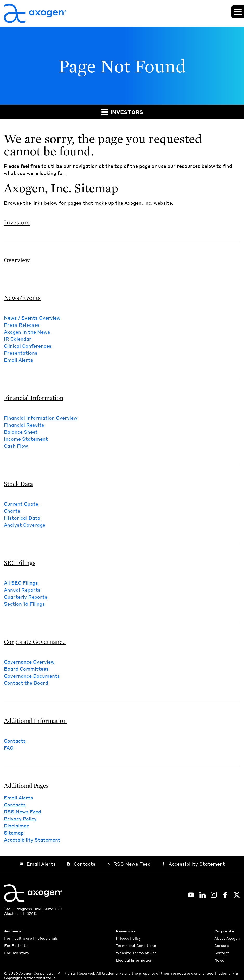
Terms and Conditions (136, 945)
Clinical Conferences (28, 346)
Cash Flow (16, 446)
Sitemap (14, 833)
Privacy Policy (20, 819)
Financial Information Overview (41, 418)
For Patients (16, 945)
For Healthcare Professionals (31, 938)
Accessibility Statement (32, 840)
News (219, 960)
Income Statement (26, 439)
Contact (222, 953)
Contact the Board (26, 683)
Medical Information (134, 960)
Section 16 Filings (24, 604)
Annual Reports (22, 590)
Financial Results (24, 425)
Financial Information (34, 398)
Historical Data (22, 518)
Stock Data (18, 484)
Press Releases (22, 325)
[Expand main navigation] (237, 12)
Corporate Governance (35, 642)
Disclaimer (16, 826)
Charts (12, 511)
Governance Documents (32, 676)
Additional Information (35, 721)
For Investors (17, 953)
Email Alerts (18, 360)
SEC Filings (20, 563)
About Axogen (227, 938)
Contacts (15, 741)
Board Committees (26, 669)
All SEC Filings (21, 583)
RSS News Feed (23, 812)
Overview (17, 260)
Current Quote (21, 504)
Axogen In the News (27, 332)
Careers (222, 945)
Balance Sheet (21, 432)
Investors (122, 112)
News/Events (22, 298)
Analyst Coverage (25, 525)
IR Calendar (18, 339)
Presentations (21, 353)
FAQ (9, 748)
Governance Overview (29, 662)
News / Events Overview (32, 318)
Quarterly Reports (26, 597)
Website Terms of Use (136, 953)
